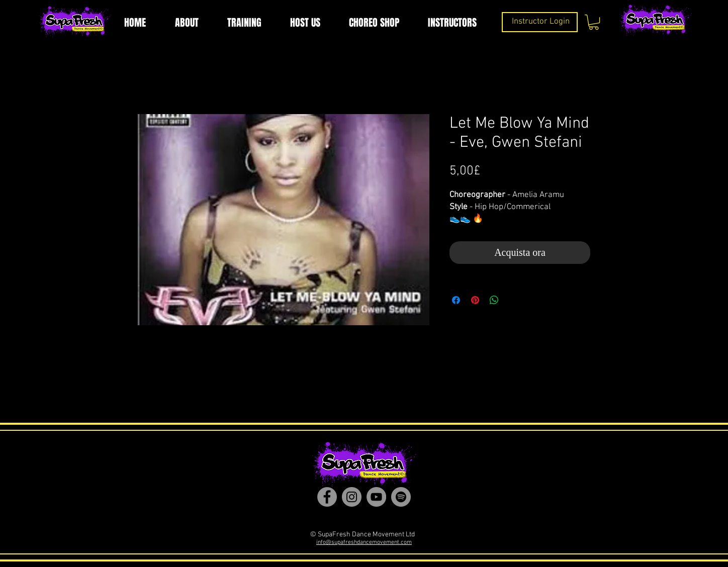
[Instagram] (352, 497)
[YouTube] (376, 497)
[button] (594, 22)
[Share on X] (513, 300)
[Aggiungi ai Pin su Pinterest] (475, 300)
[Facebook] (327, 497)
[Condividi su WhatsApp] (494, 300)
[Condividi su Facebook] (456, 300)
